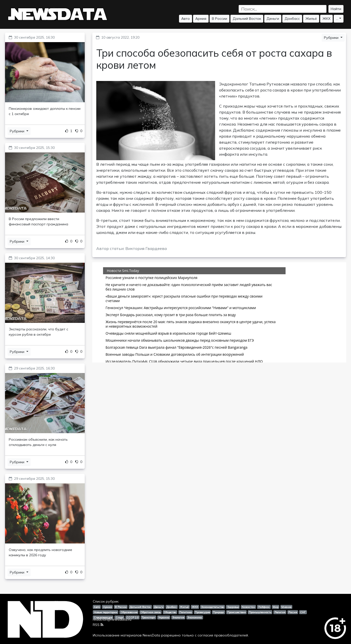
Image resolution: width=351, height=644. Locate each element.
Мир (276, 607)
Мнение (286, 607)
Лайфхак (264, 607)
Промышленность (260, 612)
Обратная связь (151, 612)
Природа (218, 612)
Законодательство (212, 607)
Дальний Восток (247, 19)
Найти (336, 9)
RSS (98, 625)
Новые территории (106, 612)
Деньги (273, 19)
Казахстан (248, 607)
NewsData (151, 635)
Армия (201, 19)
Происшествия (236, 612)
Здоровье (233, 607)
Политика (186, 612)
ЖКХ (326, 19)
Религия (280, 612)
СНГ (303, 612)
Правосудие (202, 612)
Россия (293, 612)
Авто (186, 19)
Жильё (311, 19)
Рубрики (18, 131)
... (337, 19)
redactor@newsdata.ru (112, 619)
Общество (170, 612)
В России (220, 19)
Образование (129, 612)
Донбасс (292, 19)
